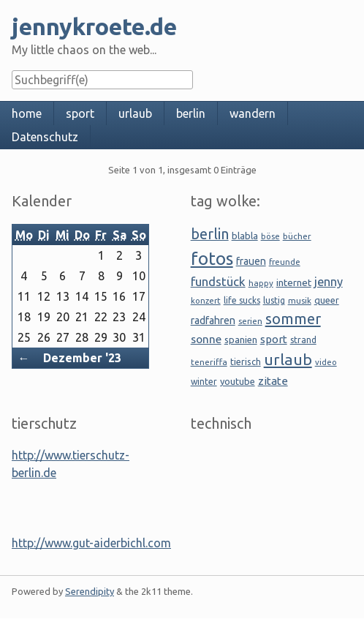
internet (294, 282)
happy (261, 283)
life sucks (242, 300)
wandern (253, 113)
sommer (293, 319)
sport (80, 113)
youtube (238, 381)
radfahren (213, 320)
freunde (285, 262)
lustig (274, 300)
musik (300, 300)
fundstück (218, 281)
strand (303, 340)
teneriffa (209, 362)
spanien (241, 340)
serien (250, 321)
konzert (206, 300)
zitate (273, 381)
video (326, 362)
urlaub (135, 113)
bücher (297, 236)
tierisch (246, 361)
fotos (212, 259)
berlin (191, 113)
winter (204, 382)
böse (270, 236)
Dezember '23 (82, 358)
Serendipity (90, 591)
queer (327, 300)
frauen (251, 261)
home (27, 113)
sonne (206, 339)
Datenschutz (45, 137)
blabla (245, 236)
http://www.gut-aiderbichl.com (91, 543)
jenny (329, 282)
